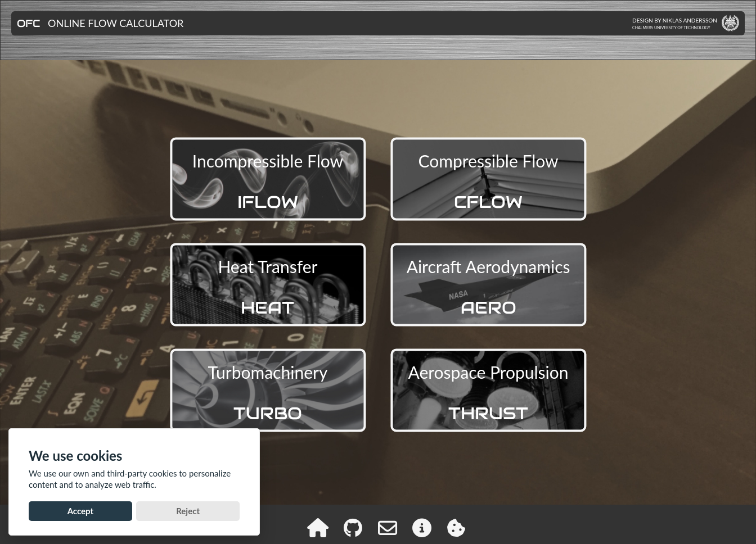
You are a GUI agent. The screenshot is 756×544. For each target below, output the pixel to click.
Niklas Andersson (690, 20)
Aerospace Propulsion (489, 393)
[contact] (388, 527)
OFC (28, 23)
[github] (353, 527)
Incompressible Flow (268, 182)
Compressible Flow (489, 182)
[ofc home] (318, 527)
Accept (80, 511)
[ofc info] (422, 527)
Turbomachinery (268, 393)
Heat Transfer (267, 287)
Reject (188, 511)
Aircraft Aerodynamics (489, 287)
